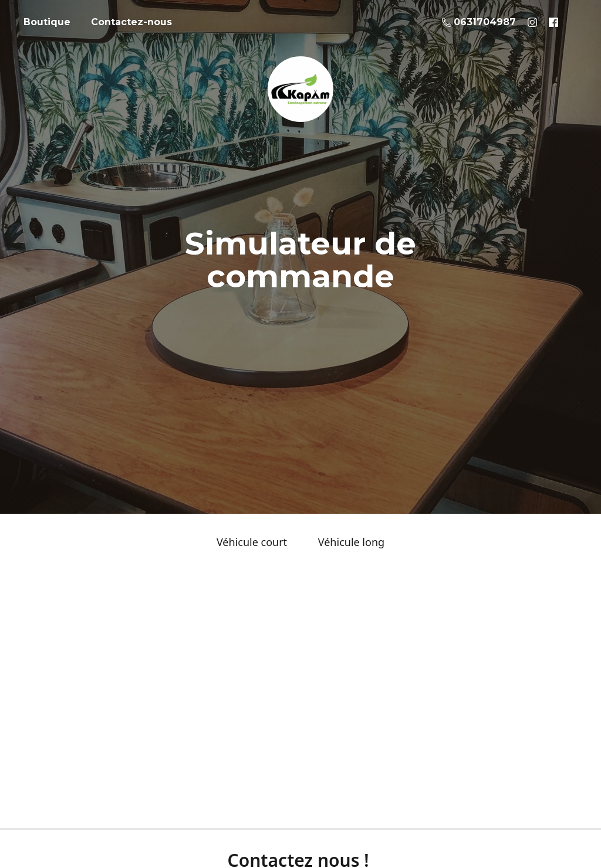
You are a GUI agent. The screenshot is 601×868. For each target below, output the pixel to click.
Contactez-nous (131, 22)
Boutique (47, 22)
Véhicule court (252, 542)
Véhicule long (351, 542)
